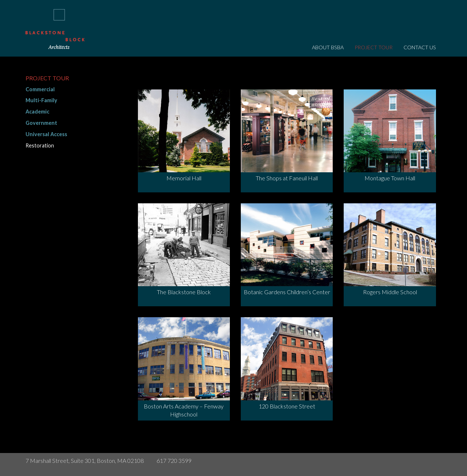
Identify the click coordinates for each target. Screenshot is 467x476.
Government (41, 123)
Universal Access (46, 134)
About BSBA (328, 47)
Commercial (40, 89)
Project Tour (374, 47)
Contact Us (420, 47)
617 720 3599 (174, 460)
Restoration (40, 145)
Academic (37, 112)
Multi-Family (41, 100)
